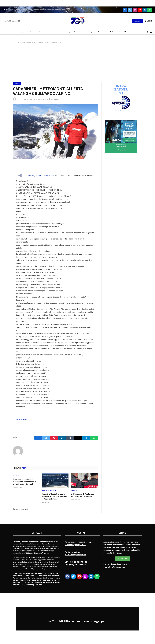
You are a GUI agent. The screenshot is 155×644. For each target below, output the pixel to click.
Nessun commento (41, 99)
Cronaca (17, 83)
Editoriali (31, 32)
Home (15, 43)
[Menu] (151, 32)
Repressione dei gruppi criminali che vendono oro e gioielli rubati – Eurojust (24, 482)
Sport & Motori (125, 32)
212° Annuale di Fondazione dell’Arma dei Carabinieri (83, 495)
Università (102, 32)
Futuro (136, 32)
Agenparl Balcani (49, 491)
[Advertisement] (78, 63)
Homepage (20, 32)
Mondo (51, 32)
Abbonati (138, 21)
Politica (41, 32)
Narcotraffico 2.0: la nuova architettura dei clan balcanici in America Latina (55, 497)
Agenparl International (76, 32)
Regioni (92, 32)
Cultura (113, 32)
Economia (60, 32)
